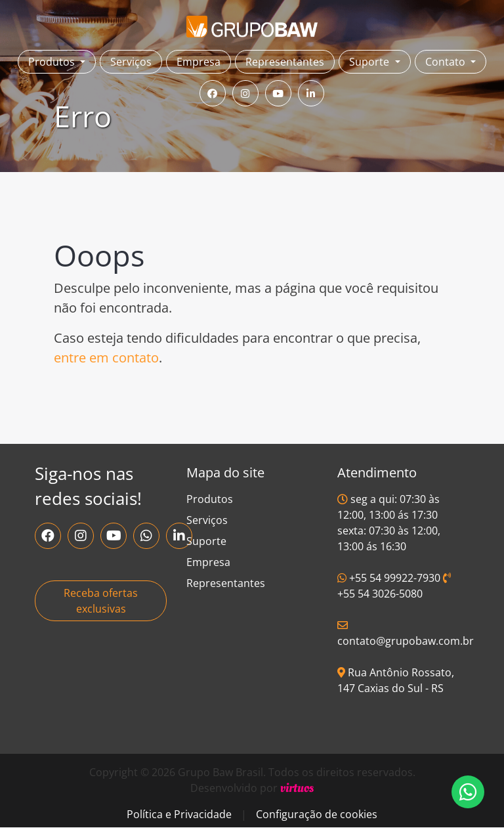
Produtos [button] (53, 62)
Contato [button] (447, 62)
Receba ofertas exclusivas (101, 601)
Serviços (131, 62)
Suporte (206, 541)
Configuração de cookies (317, 814)
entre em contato (106, 358)
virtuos (297, 788)
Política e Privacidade (179, 814)
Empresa (199, 62)
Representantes (285, 62)
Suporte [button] (370, 62)
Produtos (210, 499)
